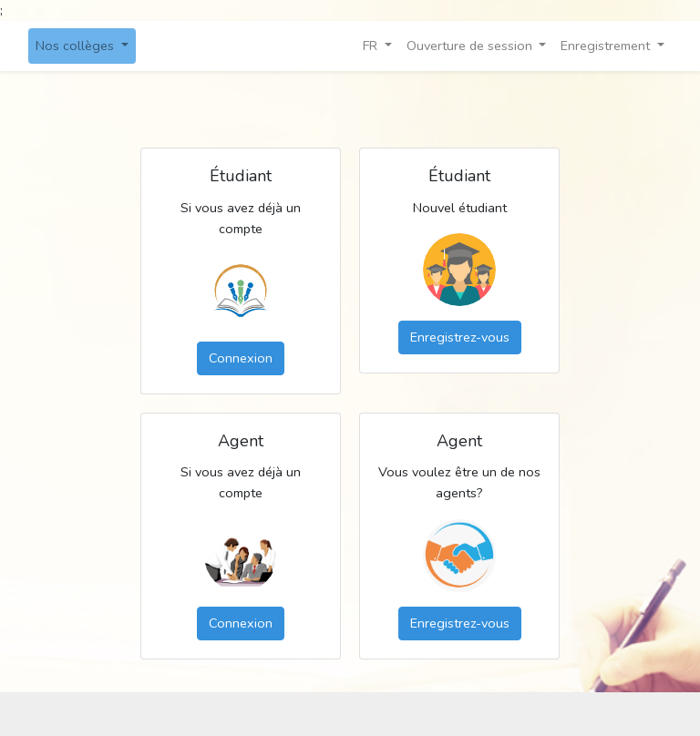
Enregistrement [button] (607, 46)
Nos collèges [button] (77, 46)
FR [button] (372, 46)
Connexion (241, 358)
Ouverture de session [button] (471, 46)
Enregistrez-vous (460, 337)
